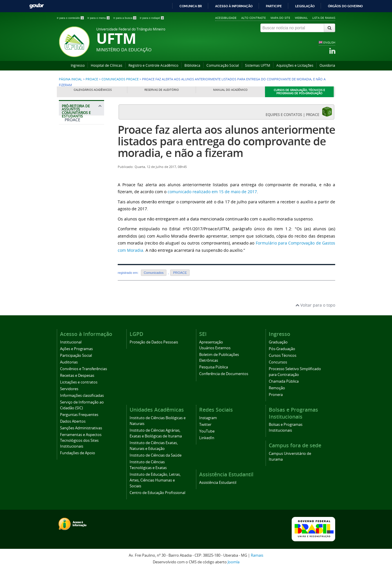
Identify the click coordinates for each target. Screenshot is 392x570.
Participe (274, 6)
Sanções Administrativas (81, 428)
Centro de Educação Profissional (157, 493)
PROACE (92, 79)
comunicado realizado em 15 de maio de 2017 (212, 192)
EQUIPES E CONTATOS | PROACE (299, 112)
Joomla (234, 562)
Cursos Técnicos (283, 355)
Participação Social (76, 355)
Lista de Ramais (324, 18)
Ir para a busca (125, 18)
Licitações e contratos (79, 382)
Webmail (301, 18)
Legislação (305, 6)
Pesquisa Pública (214, 367)
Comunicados (154, 273)
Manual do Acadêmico (230, 90)
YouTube (207, 431)
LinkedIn (207, 438)
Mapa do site (280, 18)
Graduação (278, 342)
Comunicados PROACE (120, 79)
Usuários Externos (215, 348)
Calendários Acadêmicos (93, 90)
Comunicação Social (223, 65)
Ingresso (78, 65)
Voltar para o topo (315, 305)
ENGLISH (329, 42)
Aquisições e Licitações (295, 65)
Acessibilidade (226, 18)
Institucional (71, 342)
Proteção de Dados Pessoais (154, 342)
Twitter (205, 425)
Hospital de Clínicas (107, 65)
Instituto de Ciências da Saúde (156, 455)
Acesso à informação (234, 6)
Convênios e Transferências (84, 369)
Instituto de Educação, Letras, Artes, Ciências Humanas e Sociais (155, 480)
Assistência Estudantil (218, 483)
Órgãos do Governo (345, 6)
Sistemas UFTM (258, 65)
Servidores (69, 389)
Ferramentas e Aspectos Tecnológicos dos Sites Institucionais (81, 440)
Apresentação (211, 342)
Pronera (276, 395)
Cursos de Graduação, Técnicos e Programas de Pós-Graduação (299, 92)
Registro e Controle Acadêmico (153, 65)
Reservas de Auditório (162, 90)
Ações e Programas (76, 349)
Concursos (278, 362)
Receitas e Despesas (77, 376)
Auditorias (69, 362)
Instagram (208, 418)
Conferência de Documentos (224, 374)
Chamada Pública (284, 381)
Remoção (277, 388)
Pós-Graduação (282, 349)
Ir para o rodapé (152, 18)
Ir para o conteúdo (71, 18)
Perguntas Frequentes (79, 415)
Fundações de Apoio (78, 453)
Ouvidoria (327, 65)
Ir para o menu (99, 18)
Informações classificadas (82, 396)
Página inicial (70, 79)
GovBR (37, 6)
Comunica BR (191, 6)
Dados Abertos (73, 421)
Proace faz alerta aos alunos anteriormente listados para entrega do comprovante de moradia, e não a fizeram (226, 141)
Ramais (257, 555)
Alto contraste (254, 18)
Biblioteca (192, 65)
